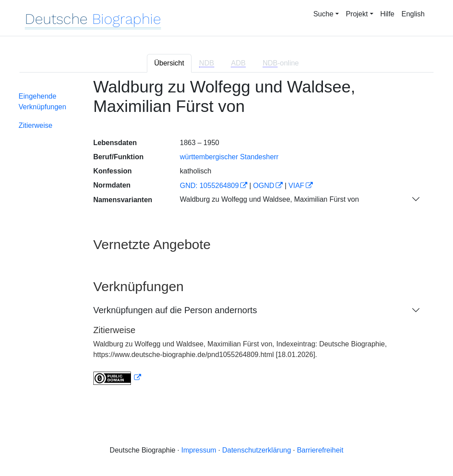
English (413, 14)
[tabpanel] (226, 237)
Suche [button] (323, 14)
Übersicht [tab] (169, 63)
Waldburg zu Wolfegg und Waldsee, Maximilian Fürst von (269, 199)
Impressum (199, 450)
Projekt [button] (357, 14)
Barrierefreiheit (320, 450)
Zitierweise (35, 125)
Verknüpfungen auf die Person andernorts (175, 310)
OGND (264, 186)
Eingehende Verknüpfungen (42, 102)
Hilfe (388, 14)
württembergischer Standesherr (229, 157)
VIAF (296, 186)
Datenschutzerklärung (257, 450)
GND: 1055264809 (209, 186)
